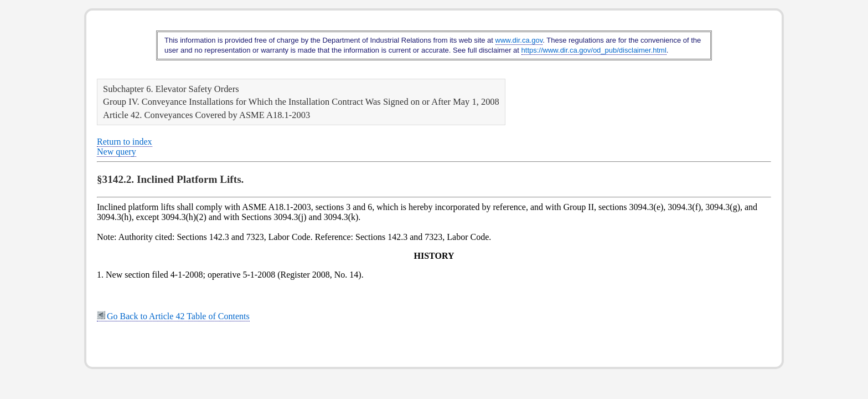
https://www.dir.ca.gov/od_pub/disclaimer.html (594, 50)
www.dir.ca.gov (519, 40)
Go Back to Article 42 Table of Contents (173, 316)
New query (117, 152)
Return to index (125, 142)
